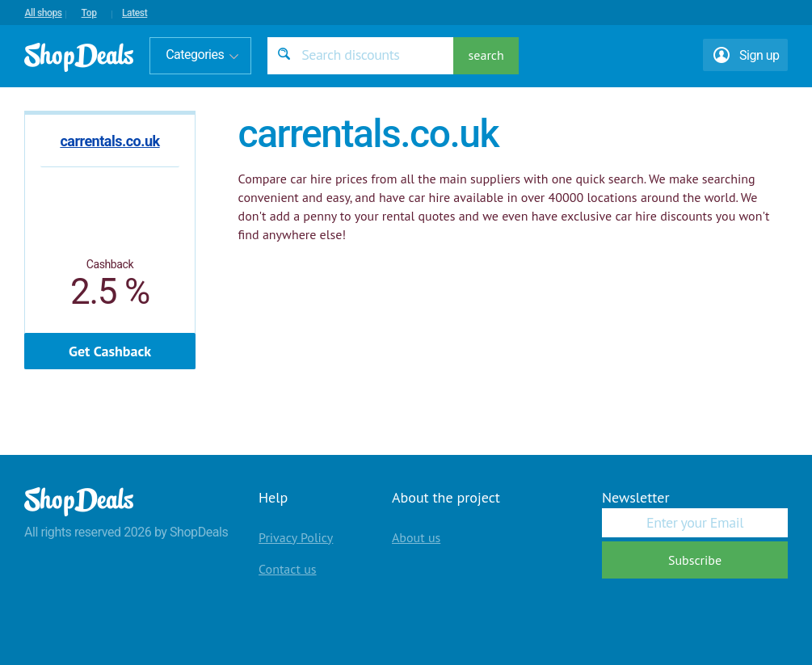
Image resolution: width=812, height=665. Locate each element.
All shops (43, 13)
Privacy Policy (296, 537)
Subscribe (695, 560)
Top (89, 13)
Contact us (288, 569)
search (486, 55)
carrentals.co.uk (109, 141)
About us (416, 537)
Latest (135, 13)
